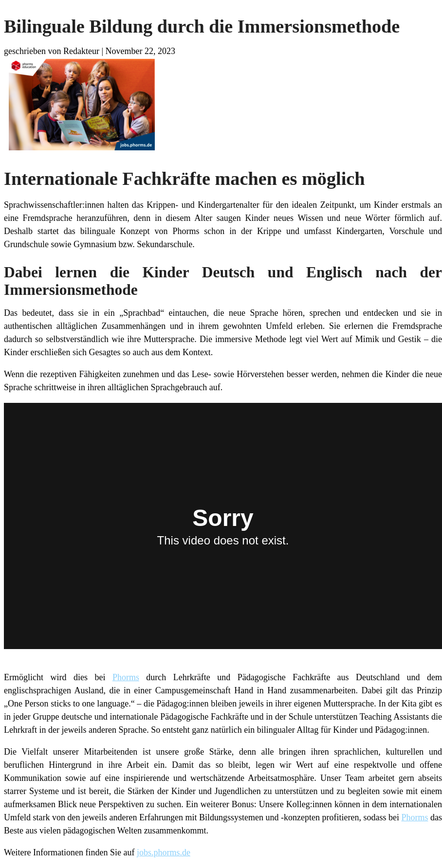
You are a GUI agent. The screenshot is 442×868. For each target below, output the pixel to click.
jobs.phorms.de (164, 852)
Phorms (126, 677)
